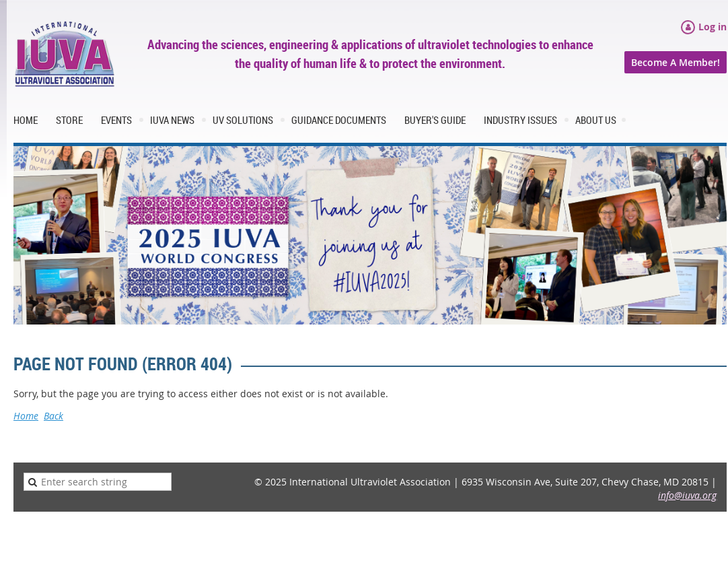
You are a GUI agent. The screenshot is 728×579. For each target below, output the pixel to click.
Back (53, 416)
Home (26, 416)
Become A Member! (676, 62)
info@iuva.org (687, 495)
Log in (713, 27)
